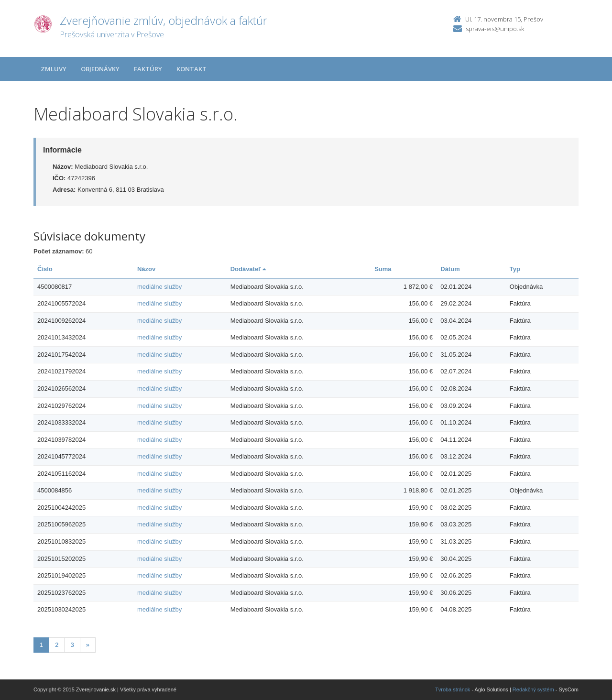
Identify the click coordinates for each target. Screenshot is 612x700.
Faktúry (148, 69)
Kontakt (191, 69)
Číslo (45, 269)
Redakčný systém (533, 689)
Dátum (450, 269)
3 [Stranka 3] (72, 645)
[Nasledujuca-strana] (88, 645)
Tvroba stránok (453, 689)
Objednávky (100, 69)
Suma (383, 269)
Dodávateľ (248, 269)
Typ (515, 269)
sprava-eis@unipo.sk (495, 29)
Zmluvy (54, 69)
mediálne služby (159, 287)
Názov (146, 269)
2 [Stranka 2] (57, 645)
